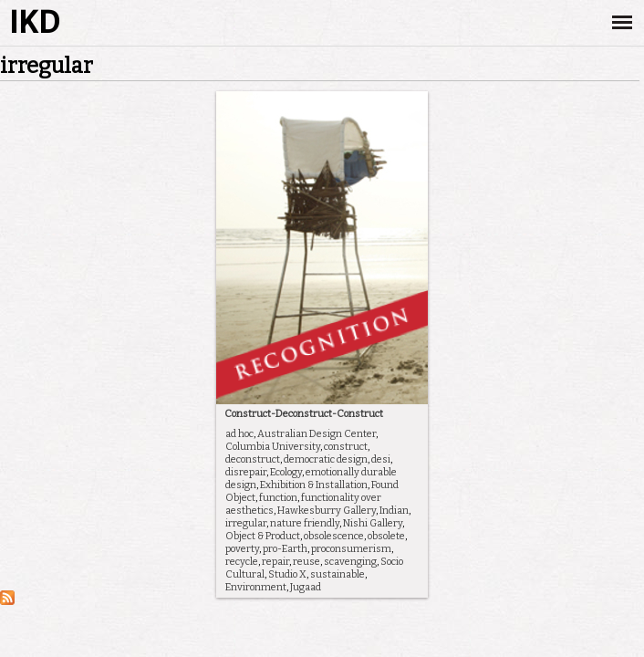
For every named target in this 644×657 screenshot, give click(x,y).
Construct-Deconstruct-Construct (304, 414)
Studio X (287, 574)
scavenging (350, 562)
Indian (394, 511)
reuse (306, 562)
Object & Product (263, 536)
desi (381, 459)
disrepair (246, 472)
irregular (246, 523)
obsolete (386, 536)
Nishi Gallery (373, 523)
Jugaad (306, 587)
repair (275, 562)
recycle (242, 562)
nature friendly (305, 523)
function (278, 498)
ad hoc (239, 434)
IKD (34, 23)
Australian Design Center (317, 434)
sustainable (338, 574)
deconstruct (253, 459)
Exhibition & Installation (314, 485)
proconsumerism (351, 549)
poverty (242, 549)
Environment (256, 587)
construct (346, 447)
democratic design (326, 459)
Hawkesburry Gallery (327, 511)
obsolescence (334, 536)
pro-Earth (285, 549)
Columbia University (273, 447)
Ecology (286, 472)
